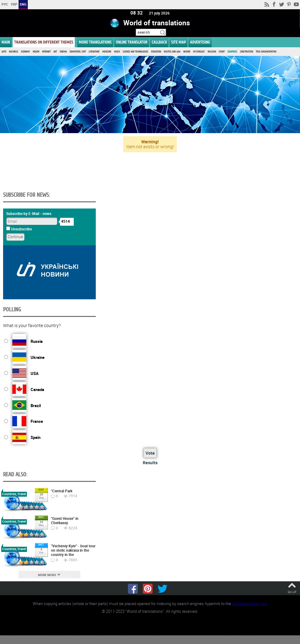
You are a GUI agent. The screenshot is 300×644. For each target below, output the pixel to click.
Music (117, 52)
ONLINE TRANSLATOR (132, 42)
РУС (5, 4)
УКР (14, 4)
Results (150, 463)
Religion (212, 52)
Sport (222, 52)
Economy (25, 52)
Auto (4, 52)
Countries (232, 52)
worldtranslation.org (249, 604)
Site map (178, 42)
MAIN (6, 42)
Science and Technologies (135, 52)
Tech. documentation (266, 52)
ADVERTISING (200, 42)
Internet (46, 52)
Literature (94, 52)
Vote (150, 453)
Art (55, 52)
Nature (187, 52)
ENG (23, 4)
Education (156, 52)
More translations (95, 42)
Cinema (63, 52)
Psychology (199, 52)
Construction (247, 52)
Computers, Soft (78, 52)
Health (36, 52)
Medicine (107, 52)
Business (14, 52)
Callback (159, 42)
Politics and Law (172, 52)
